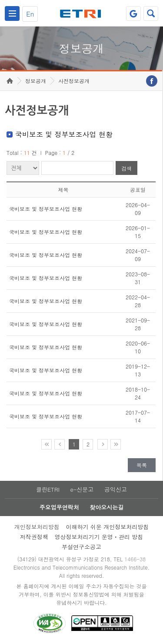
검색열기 (151, 13)
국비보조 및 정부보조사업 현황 (46, 209)
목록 (142, 465)
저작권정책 (34, 537)
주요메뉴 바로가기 (0, 0)
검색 (126, 168)
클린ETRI (48, 489)
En (30, 14)
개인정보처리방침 (37, 527)
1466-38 (135, 559)
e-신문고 (82, 489)
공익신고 (116, 489)
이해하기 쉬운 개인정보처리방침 (108, 527)
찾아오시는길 (106, 507)
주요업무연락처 (59, 507)
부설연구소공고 (81, 547)
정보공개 (36, 81)
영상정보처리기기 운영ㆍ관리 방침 (99, 537)
